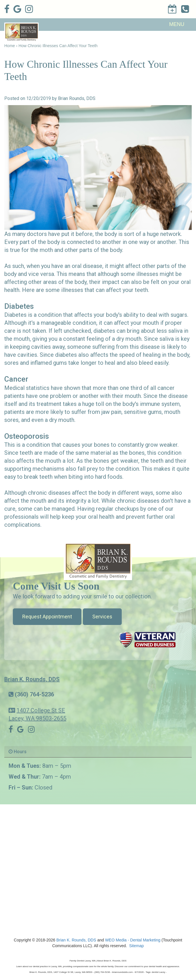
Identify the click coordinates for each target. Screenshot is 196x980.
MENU (177, 24)
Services (102, 617)
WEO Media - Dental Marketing (133, 940)
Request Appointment (47, 617)
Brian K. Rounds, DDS (32, 679)
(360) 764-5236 (34, 694)
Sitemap (136, 946)
